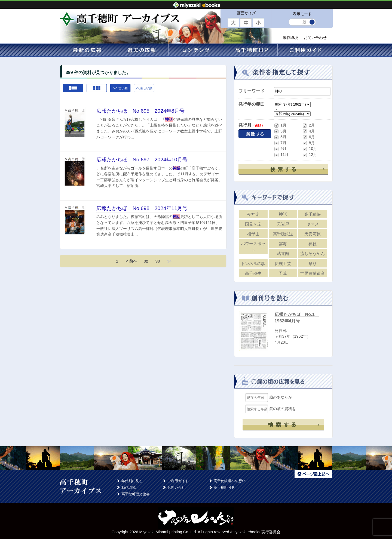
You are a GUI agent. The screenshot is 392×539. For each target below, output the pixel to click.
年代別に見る (132, 481)
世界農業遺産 (313, 273)
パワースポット (253, 247)
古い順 (121, 91)
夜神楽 (253, 214)
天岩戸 (283, 224)
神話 (283, 214)
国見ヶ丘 (253, 224)
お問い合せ (176, 487)
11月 (281, 155)
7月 (280, 143)
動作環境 (290, 38)
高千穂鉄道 (283, 234)
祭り (313, 264)
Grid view (97, 91)
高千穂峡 (313, 214)
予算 (283, 273)
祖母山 (253, 234)
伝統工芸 (283, 264)
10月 (310, 149)
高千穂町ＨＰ (224, 487)
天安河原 (313, 234)
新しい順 (144, 91)
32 (146, 261)
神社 (313, 244)
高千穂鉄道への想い (230, 481)
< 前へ (132, 261)
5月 (280, 137)
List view (73, 91)
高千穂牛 (253, 273)
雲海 (283, 244)
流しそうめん (313, 253)
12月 (310, 155)
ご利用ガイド (178, 481)
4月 (308, 131)
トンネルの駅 (253, 264)
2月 (308, 126)
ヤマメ (313, 224)
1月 (280, 126)
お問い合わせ (315, 38)
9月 (280, 149)
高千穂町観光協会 (136, 494)
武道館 (283, 253)
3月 (280, 131)
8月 (308, 143)
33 (158, 261)
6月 (308, 137)
